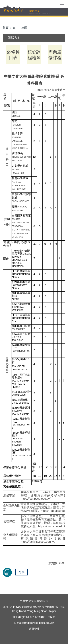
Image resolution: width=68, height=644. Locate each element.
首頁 (6, 28)
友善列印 (7, 572)
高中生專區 (20, 28)
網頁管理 (34, 629)
